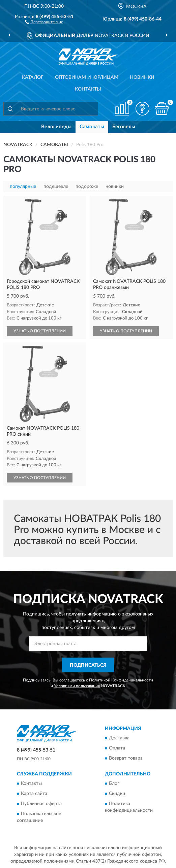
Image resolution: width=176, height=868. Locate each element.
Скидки (117, 794)
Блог (114, 784)
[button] (44, 22)
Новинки (142, 77)
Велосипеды (56, 127)
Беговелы (124, 127)
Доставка (119, 738)
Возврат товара (126, 758)
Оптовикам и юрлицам (87, 77)
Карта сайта (34, 794)
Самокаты (92, 127)
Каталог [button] (33, 77)
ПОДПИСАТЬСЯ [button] (88, 665)
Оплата (117, 748)
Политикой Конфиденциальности (121, 680)
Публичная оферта (41, 804)
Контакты (88, 89)
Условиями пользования (77, 686)
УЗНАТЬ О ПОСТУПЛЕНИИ (40, 331)
